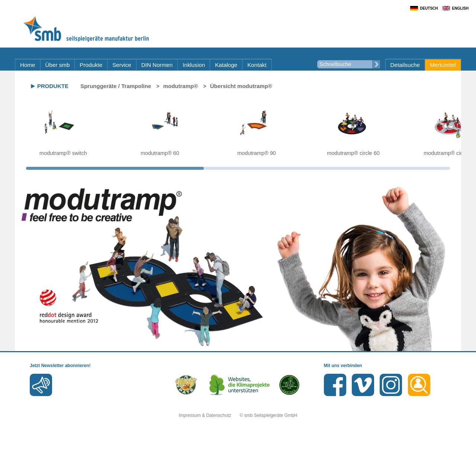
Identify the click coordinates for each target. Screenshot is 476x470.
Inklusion (194, 65)
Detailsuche (405, 65)
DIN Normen (157, 65)
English (460, 8)
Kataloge (226, 65)
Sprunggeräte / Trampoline (116, 86)
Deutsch (429, 8)
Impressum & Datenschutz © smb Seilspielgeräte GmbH (238, 415)
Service (122, 65)
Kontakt (257, 65)
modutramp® (181, 86)
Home (28, 65)
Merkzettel (443, 65)
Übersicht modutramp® (241, 86)
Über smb (58, 65)
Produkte (91, 65)
